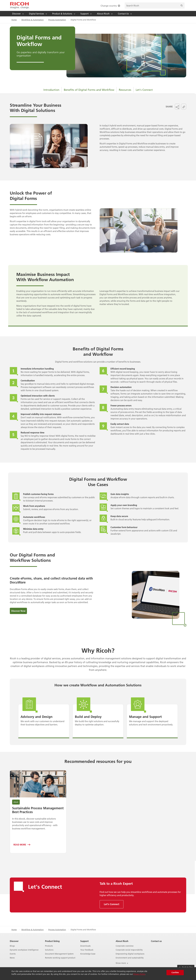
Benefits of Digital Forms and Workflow (89, 90)
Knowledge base (88, 954)
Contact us (156, 941)
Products (49, 946)
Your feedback (87, 950)
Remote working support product (60, 958)
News (12, 958)
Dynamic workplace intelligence (24, 950)
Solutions (49, 950)
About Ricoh (122, 941)
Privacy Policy (139, 974)
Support (84, 941)
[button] (177, 107)
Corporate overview (125, 946)
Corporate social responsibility (129, 950)
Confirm (175, 972)
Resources (125, 90)
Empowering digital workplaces (130, 954)
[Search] (182, 6)
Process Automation (57, 20)
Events (13, 954)
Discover (14, 941)
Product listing (52, 941)
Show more (122, 963)
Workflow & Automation (33, 20)
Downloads (85, 946)
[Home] (20, 5)
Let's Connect (144, 90)
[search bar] (155, 6)
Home (14, 20)
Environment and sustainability (130, 958)
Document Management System (59, 954)
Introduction (51, 90)
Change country (111, 6)
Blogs (12, 946)
